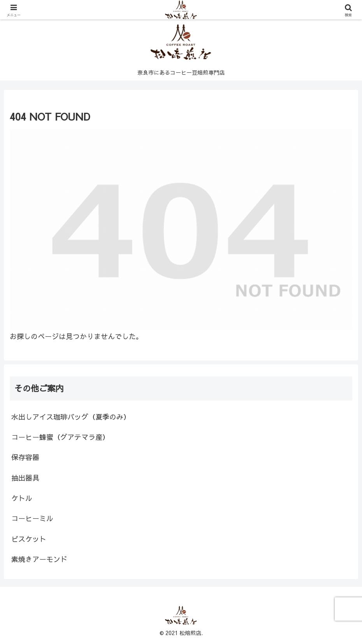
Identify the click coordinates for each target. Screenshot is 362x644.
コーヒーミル (32, 518)
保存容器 (25, 457)
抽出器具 (25, 478)
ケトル (22, 498)
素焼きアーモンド (39, 559)
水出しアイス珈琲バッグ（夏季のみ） (71, 417)
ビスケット (29, 539)
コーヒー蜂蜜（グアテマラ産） (60, 437)
